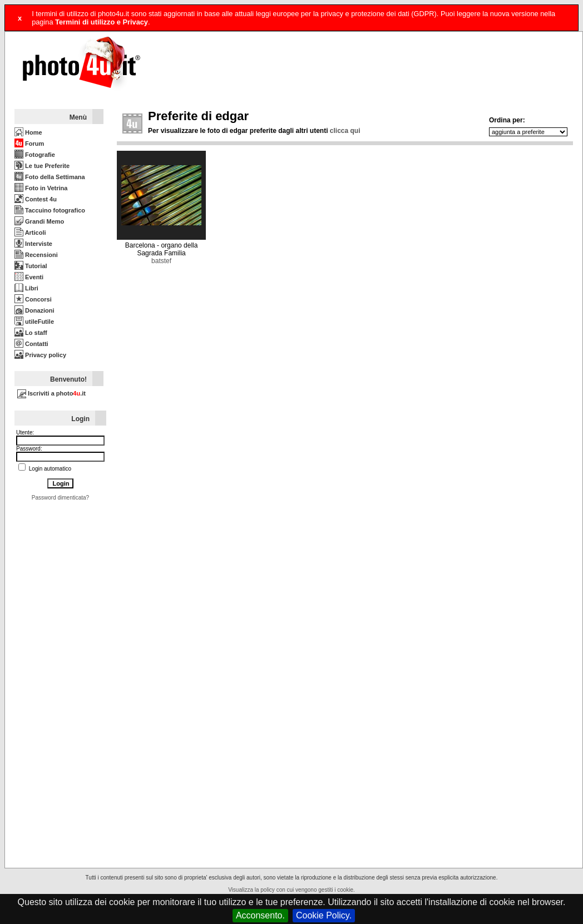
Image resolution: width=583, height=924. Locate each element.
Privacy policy (40, 355)
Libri (26, 288)
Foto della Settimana (50, 177)
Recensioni (36, 255)
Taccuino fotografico (50, 210)
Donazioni (34, 310)
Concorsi (33, 299)
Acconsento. (260, 915)
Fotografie (35, 155)
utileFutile (34, 322)
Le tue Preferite (42, 166)
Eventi (29, 277)
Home (28, 132)
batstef (161, 261)
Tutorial (31, 266)
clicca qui (345, 131)
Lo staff (31, 333)
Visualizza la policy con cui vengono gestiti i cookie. (291, 890)
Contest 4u (36, 199)
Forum (29, 144)
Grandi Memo (39, 221)
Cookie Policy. (324, 915)
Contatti (31, 344)
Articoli (30, 233)
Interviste (33, 244)
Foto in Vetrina (41, 188)
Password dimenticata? (60, 498)
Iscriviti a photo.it (51, 393)
